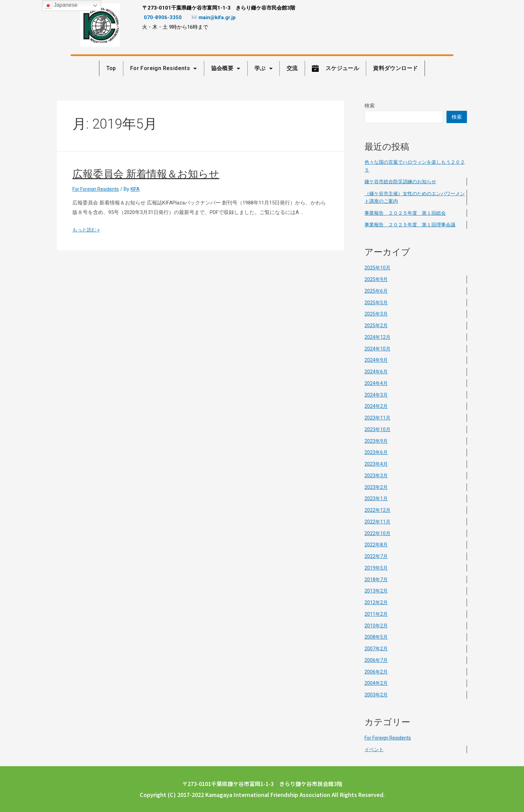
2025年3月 (376, 314)
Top (111, 68)
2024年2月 (376, 406)
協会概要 (226, 68)
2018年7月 (376, 580)
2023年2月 (376, 487)
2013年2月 (376, 591)
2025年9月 (376, 279)
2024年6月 (376, 372)
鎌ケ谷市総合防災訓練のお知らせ (403, 182)
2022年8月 (376, 545)
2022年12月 (378, 510)
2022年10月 (378, 533)
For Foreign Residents (164, 68)
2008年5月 (376, 637)
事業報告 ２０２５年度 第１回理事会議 (413, 225)
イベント (375, 749)
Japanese (61, 5)
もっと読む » (87, 230)
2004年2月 (376, 683)
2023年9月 (376, 441)
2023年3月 (376, 476)
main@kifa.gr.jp (214, 17)
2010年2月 (376, 626)
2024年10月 (378, 349)
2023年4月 (376, 464)
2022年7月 (376, 556)
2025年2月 (376, 325)
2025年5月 (376, 303)
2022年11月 (378, 522)
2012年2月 (376, 602)
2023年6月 (376, 452)
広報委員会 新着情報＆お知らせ (146, 174)
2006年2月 (376, 672)
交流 (292, 68)
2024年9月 (376, 360)
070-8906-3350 (163, 17)
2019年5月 (376, 568)
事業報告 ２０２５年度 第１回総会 (408, 213)
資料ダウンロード (395, 68)
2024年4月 (376, 383)
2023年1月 (376, 498)
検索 (370, 106)
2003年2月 (376, 695)
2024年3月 (376, 395)
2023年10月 (378, 429)
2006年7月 (376, 660)
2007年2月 (376, 649)
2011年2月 (376, 614)
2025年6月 (376, 291)
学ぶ (264, 68)
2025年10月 (378, 268)
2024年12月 (378, 337)
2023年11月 (378, 418)
